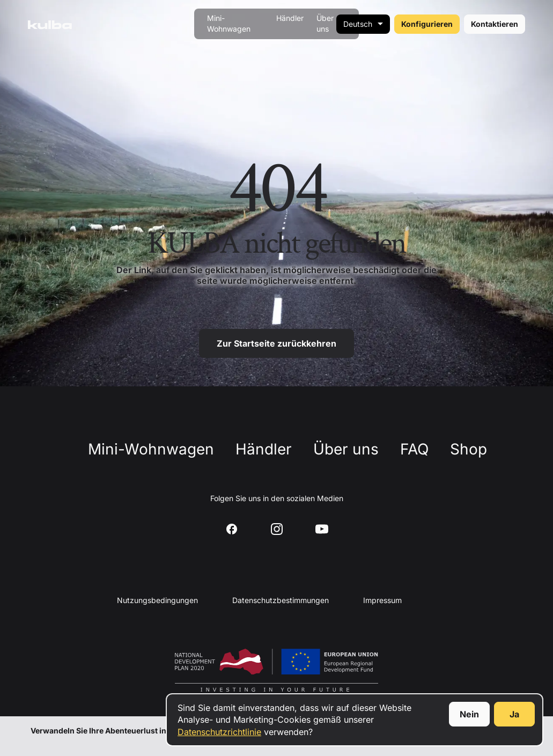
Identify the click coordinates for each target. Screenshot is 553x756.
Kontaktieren (495, 24)
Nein (469, 714)
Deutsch (358, 24)
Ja (514, 714)
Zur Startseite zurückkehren (276, 343)
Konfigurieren (427, 24)
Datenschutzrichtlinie (219, 732)
